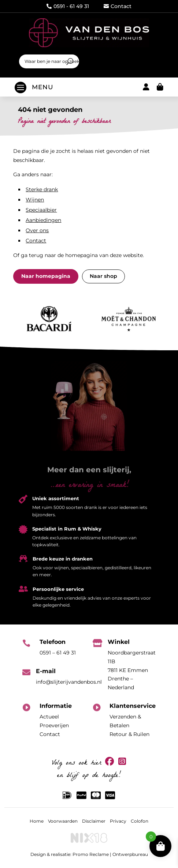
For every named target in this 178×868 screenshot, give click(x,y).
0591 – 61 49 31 (58, 653)
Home (37, 821)
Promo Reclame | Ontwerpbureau (110, 854)
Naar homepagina (46, 276)
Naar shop (103, 276)
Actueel (49, 717)
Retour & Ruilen (129, 734)
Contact (118, 6)
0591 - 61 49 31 (68, 6)
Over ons (37, 230)
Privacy (118, 821)
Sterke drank (42, 189)
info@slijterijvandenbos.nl (69, 682)
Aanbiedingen (43, 220)
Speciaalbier (41, 210)
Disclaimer (94, 821)
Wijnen (35, 200)
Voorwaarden (63, 821)
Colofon (140, 821)
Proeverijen (54, 725)
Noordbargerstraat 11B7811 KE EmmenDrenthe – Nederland (132, 670)
